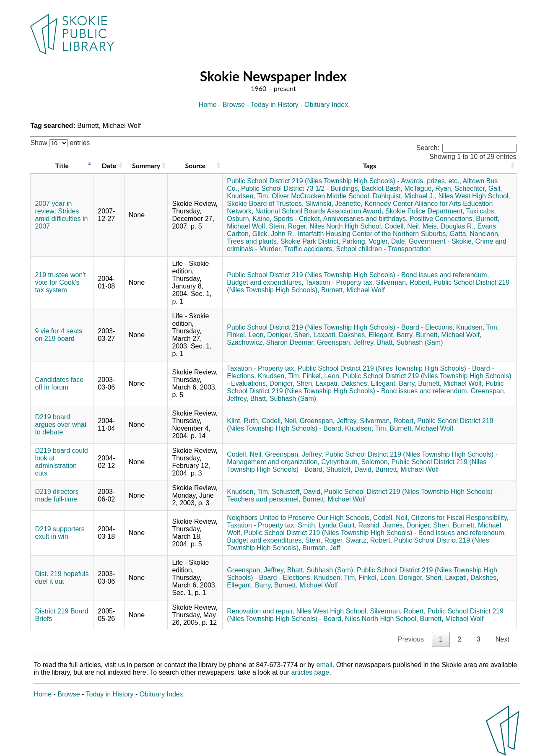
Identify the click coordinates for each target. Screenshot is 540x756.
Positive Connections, (442, 219)
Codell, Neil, (402, 226)
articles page (310, 672)
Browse (234, 105)
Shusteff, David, (350, 469)
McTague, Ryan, (429, 188)
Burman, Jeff (321, 548)
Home (208, 105)
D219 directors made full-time (57, 495)
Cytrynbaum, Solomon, (355, 462)
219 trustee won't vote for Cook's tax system (60, 282)
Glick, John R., (274, 234)
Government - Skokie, (441, 241)
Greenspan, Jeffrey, (346, 342)
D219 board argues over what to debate (61, 425)
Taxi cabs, (481, 211)
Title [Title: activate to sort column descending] (62, 165)
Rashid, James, (382, 525)
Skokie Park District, (310, 241)
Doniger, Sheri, (289, 335)
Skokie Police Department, (425, 211)
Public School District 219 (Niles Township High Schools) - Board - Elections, (340, 327)
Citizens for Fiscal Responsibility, (460, 518)
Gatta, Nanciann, (475, 234)
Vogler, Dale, (388, 241)
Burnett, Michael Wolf (353, 290)
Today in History (275, 105)
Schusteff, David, (297, 492)
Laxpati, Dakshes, (340, 335)
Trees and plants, (253, 241)
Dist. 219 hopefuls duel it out (62, 578)
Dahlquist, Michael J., (405, 196)
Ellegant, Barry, (391, 335)
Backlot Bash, (382, 188)
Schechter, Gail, (479, 188)
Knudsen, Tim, (248, 196)
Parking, (354, 241)
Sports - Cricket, (297, 219)
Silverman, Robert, (404, 282)
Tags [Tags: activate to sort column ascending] (370, 165)
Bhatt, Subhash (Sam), (321, 570)
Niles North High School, (346, 226)
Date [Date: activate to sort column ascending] (109, 165)
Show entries (60, 143)
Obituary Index (326, 105)
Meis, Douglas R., (449, 226)
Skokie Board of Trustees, (265, 204)
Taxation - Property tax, (340, 282)
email (325, 665)
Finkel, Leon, (246, 335)
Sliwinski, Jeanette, (334, 204)
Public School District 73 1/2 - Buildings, (300, 188)
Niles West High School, (474, 196)
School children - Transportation (383, 249)
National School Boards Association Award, (319, 211)
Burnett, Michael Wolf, (449, 335)
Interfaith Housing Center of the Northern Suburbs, (373, 234)
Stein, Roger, (288, 226)
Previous (411, 639)
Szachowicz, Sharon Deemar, (271, 342)
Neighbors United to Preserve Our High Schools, (299, 518)
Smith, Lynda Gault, (327, 525)
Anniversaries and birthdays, (366, 219)
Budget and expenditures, (265, 282)
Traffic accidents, (309, 249)
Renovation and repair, (261, 611)
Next (502, 639)
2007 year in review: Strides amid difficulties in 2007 (61, 215)
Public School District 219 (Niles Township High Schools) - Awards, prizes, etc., (344, 181)
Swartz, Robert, (369, 540)
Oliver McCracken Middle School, (321, 196)
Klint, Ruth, (243, 421)
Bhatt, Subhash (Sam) (410, 342)
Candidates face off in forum (59, 383)
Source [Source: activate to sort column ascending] (195, 165)
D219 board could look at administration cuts (61, 462)
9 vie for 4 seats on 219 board (58, 335)
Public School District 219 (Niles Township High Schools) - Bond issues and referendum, (358, 275)
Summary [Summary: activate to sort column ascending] (146, 165)
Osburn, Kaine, (249, 219)
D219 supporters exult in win (60, 533)
